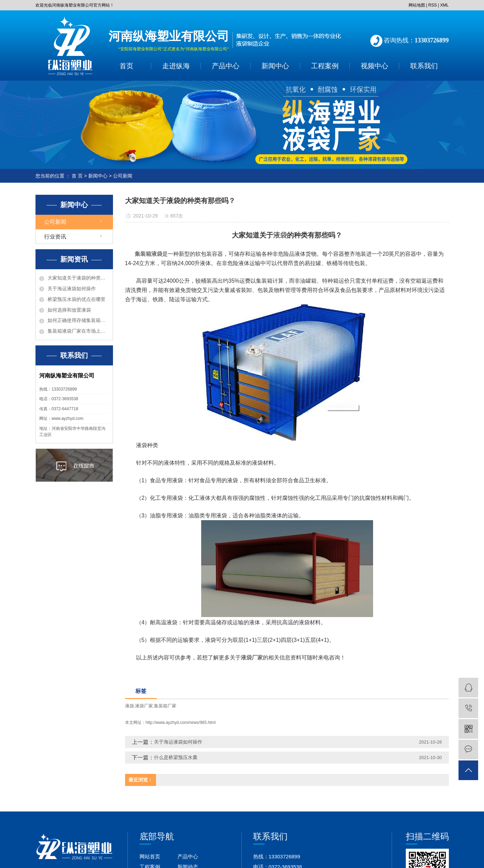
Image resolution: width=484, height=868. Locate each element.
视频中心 (374, 66)
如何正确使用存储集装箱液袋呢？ (78, 320)
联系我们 (424, 66)
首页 (126, 66)
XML (445, 5)
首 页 (77, 176)
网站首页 (150, 856)
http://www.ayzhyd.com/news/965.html (181, 723)
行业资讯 (55, 237)
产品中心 (226, 66)
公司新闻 (123, 176)
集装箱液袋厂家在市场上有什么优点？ (78, 331)
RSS (432, 5)
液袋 (130, 706)
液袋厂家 (144, 706)
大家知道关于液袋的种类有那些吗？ (78, 278)
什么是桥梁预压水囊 (176, 757)
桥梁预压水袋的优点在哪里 (76, 299)
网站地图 (417, 5)
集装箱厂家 (165, 706)
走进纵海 (176, 66)
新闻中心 (275, 66)
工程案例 (325, 66)
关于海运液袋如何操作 (72, 289)
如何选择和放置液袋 (69, 310)
